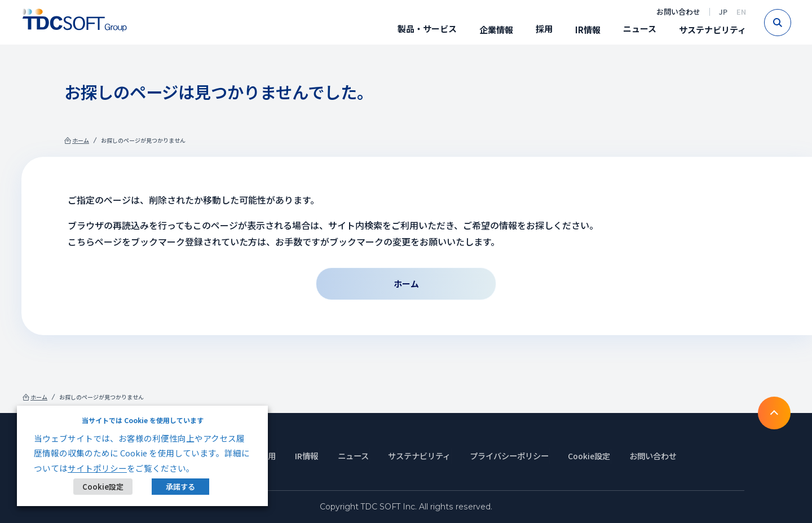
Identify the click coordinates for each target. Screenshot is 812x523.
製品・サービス (425, 28)
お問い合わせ (677, 12)
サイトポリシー (97, 468)
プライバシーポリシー (513, 456)
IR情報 (586, 30)
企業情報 (495, 30)
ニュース (638, 28)
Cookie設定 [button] (103, 487)
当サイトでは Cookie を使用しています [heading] (143, 420)
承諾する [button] (180, 487)
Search (789, 23)
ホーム (84, 142)
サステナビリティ (711, 30)
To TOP (773, 412)
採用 (542, 28)
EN (740, 12)
